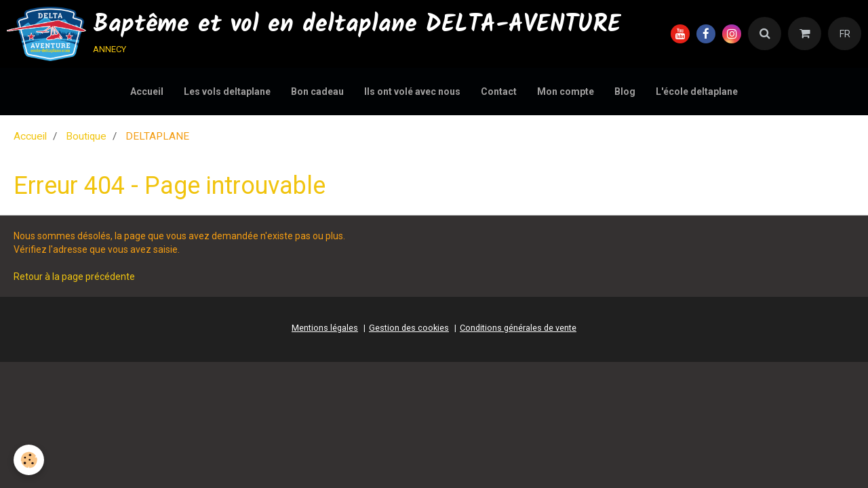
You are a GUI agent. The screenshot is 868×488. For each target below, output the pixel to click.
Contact (499, 91)
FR (845, 34)
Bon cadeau (317, 91)
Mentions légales (325, 328)
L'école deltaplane (697, 91)
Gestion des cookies (409, 328)
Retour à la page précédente (74, 277)
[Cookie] (29, 460)
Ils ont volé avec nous (412, 91)
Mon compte (566, 91)
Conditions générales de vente (518, 328)
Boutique (86, 136)
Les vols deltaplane (227, 91)
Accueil (147, 91)
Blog (625, 91)
